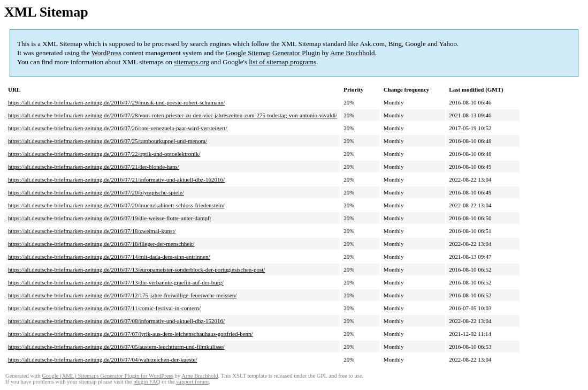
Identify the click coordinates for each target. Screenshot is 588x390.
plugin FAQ (147, 382)
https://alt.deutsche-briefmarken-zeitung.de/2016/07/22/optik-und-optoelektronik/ (104, 154)
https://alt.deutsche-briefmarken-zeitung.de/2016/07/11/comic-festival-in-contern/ (104, 308)
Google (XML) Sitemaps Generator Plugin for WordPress (108, 376)
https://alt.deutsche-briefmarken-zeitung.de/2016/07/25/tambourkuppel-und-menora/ (108, 141)
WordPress (106, 53)
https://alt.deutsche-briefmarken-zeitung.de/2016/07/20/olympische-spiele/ (96, 192)
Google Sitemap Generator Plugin (273, 53)
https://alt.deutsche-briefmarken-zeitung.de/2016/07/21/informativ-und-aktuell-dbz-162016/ (116, 179)
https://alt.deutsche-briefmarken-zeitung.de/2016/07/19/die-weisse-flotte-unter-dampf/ (110, 218)
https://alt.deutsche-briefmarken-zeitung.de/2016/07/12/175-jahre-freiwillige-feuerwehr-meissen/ (122, 295)
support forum (192, 382)
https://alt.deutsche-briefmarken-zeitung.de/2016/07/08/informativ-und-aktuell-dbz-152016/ (116, 321)
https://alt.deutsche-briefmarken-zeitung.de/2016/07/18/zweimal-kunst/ (92, 231)
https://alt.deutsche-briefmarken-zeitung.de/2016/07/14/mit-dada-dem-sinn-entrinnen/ (109, 257)
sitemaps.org (192, 62)
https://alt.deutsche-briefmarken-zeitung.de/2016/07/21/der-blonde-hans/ (94, 167)
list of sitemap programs (282, 62)
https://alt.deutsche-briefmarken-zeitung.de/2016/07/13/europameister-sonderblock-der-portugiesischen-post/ (136, 269)
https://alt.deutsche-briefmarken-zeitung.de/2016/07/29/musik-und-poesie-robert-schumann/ (117, 102)
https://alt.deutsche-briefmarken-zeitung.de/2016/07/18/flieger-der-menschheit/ (101, 244)
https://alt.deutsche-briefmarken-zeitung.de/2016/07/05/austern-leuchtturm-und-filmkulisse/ (116, 347)
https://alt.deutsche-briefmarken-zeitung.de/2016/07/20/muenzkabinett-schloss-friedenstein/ (116, 205)
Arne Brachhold (352, 53)
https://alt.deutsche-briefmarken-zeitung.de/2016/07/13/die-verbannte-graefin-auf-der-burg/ (116, 282)
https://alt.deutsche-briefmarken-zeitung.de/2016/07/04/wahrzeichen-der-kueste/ (102, 359)
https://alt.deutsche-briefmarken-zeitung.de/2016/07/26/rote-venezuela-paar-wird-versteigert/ (118, 128)
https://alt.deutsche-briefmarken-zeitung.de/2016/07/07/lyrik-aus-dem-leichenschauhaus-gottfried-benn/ (131, 334)
